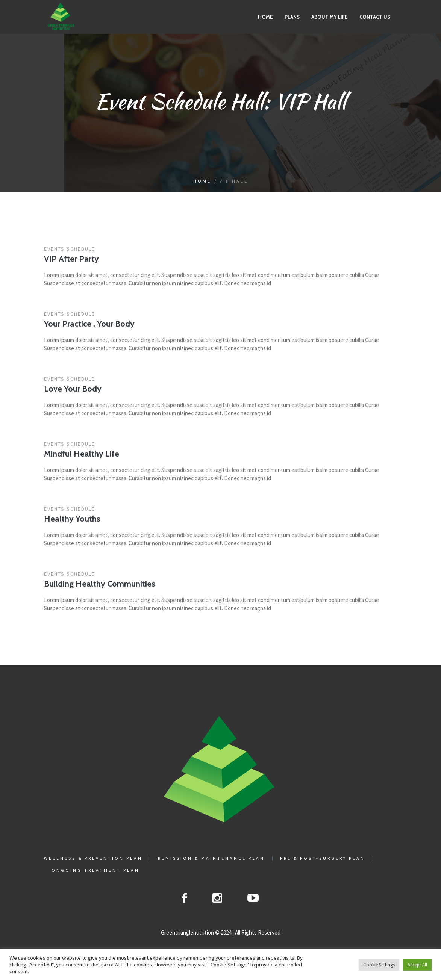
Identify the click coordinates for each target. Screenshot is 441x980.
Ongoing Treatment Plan (95, 870)
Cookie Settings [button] (379, 965)
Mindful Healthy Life (82, 454)
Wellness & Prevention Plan (93, 858)
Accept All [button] (417, 965)
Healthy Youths (72, 519)
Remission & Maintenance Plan (211, 858)
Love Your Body (73, 389)
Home (202, 181)
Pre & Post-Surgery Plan (323, 858)
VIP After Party (71, 259)
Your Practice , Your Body (89, 324)
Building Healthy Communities (100, 584)
